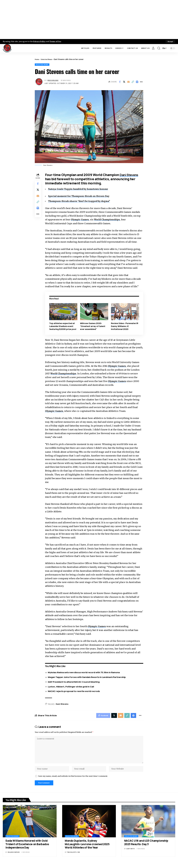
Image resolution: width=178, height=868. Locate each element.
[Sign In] (153, 48)
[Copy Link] (133, 82)
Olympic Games (81, 220)
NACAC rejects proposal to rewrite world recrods (75, 691)
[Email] (128, 82)
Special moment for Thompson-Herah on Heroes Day (80, 196)
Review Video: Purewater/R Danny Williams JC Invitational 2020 (125, 326)
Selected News (47, 59)
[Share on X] (124, 82)
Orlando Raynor (14, 857)
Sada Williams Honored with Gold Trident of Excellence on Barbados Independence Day (27, 848)
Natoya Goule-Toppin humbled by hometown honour (80, 189)
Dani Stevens (131, 175)
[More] (141, 82)
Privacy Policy (40, 41)
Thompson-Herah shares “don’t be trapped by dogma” (80, 201)
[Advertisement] (89, 20)
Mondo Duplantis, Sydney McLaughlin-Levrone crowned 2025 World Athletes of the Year (87, 848)
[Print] (137, 82)
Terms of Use (57, 41)
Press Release (54, 81)
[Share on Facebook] (120, 82)
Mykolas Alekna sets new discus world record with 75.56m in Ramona (84, 673)
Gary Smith (130, 853)
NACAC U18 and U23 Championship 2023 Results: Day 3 (146, 847)
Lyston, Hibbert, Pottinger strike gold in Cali (72, 687)
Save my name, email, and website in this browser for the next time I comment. (73, 780)
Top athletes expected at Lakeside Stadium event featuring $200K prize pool (63, 326)
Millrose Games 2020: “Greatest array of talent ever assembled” (93, 326)
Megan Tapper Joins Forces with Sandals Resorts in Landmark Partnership (87, 677)
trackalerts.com (73, 857)
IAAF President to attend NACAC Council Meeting (74, 682)
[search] (159, 48)
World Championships (109, 220)
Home (37, 59)
